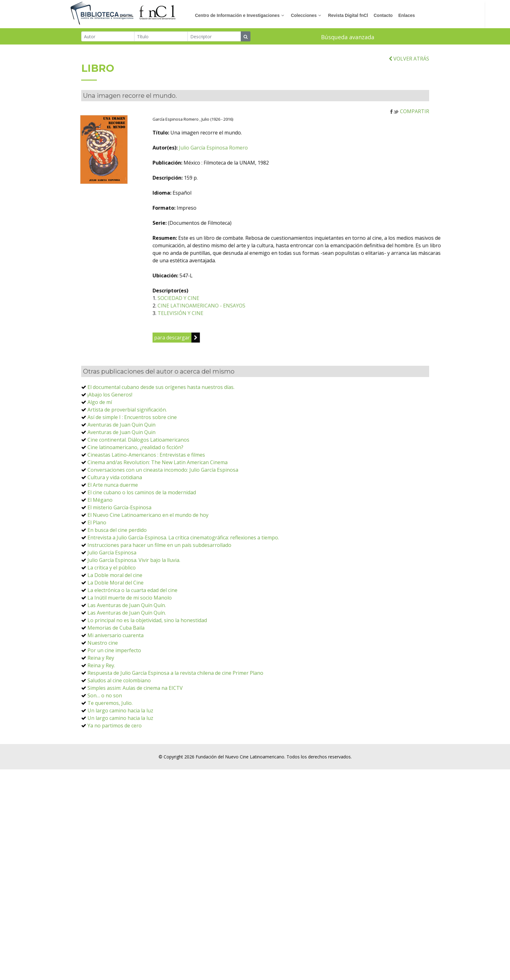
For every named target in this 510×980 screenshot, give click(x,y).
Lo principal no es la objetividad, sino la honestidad (147, 643)
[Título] (161, 37)
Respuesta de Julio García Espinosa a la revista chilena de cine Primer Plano (175, 695)
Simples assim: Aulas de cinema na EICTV (135, 710)
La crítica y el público (112, 590)
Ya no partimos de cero (115, 748)
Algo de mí (100, 425)
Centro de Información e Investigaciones (250, 15)
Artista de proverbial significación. (127, 432)
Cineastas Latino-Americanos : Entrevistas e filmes (146, 477)
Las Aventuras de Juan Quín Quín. (127, 628)
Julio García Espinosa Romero (243, 170)
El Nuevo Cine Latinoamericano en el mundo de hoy (148, 537)
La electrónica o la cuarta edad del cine (132, 613)
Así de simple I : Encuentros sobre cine (132, 440)
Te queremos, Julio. (110, 726)
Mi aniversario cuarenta (116, 658)
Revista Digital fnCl (361, 15)
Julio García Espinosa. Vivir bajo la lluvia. (134, 583)
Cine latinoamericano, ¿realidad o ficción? (135, 470)
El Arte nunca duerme (113, 507)
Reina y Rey (101, 680)
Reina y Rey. (101, 688)
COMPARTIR (410, 134)
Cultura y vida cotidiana (115, 500)
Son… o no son (105, 718)
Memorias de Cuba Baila (116, 650)
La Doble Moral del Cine (116, 605)
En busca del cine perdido (117, 553)
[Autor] (108, 37)
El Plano (97, 545)
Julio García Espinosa (112, 575)
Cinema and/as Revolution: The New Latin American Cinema (158, 485)
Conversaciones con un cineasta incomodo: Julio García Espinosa (163, 492)
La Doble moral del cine (115, 598)
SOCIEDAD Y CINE (208, 321)
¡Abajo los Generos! (110, 417)
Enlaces (420, 15)
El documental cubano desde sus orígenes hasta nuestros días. (161, 410)
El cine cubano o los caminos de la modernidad (142, 515)
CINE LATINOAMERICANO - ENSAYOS (231, 328)
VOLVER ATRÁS (409, 81)
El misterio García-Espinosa (119, 530)
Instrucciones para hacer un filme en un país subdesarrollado (159, 568)
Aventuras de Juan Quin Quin (121, 447)
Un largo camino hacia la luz (120, 733)
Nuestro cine (103, 665)
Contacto (396, 15)
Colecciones (317, 15)
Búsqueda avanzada (348, 38)
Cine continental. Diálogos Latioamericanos (138, 462)
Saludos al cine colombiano (119, 703)
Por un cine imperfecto (114, 673)
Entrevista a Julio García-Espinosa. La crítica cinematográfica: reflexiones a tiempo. (183, 560)
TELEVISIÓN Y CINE (210, 336)
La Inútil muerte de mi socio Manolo (130, 620)
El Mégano (100, 522)
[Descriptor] (214, 37)
